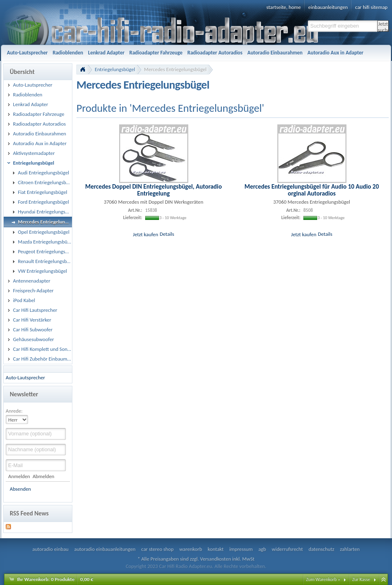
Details (167, 234)
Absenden (20, 489)
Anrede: (14, 411)
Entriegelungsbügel (115, 69)
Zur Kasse (361, 579)
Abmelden (43, 476)
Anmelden (19, 476)
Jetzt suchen (383, 26)
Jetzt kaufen (146, 234)
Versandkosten (216, 559)
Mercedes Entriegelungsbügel (175, 69)
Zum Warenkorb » (323, 579)
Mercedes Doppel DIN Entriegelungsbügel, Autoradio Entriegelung (154, 190)
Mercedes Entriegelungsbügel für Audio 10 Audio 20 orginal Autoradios (311, 190)
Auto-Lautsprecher (25, 377)
